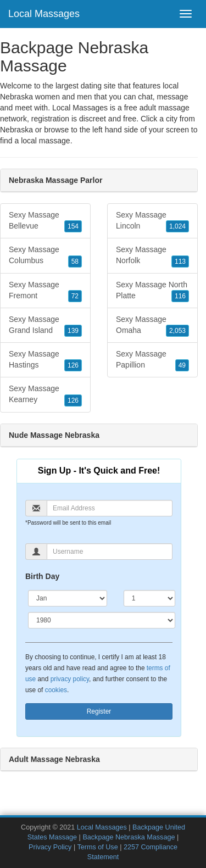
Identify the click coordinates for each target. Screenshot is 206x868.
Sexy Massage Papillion (152, 360)
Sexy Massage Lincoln (152, 221)
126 (73, 365)
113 (180, 261)
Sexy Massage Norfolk (152, 256)
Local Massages (44, 14)
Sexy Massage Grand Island (45, 326)
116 (180, 296)
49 (182, 365)
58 (75, 261)
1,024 (177, 226)
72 (75, 296)
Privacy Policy (50, 847)
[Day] (149, 598)
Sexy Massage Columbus (45, 256)
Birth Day (42, 576)
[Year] (102, 620)
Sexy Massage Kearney (45, 395)
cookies (56, 690)
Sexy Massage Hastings (45, 360)
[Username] (110, 552)
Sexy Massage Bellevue (45, 221)
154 (73, 226)
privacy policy (70, 679)
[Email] (110, 508)
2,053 (177, 331)
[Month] (68, 598)
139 (73, 331)
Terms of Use (97, 847)
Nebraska (16, 130)
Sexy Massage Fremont (45, 291)
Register (99, 711)
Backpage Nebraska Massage (129, 837)
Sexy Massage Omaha (152, 326)
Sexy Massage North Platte (152, 291)
